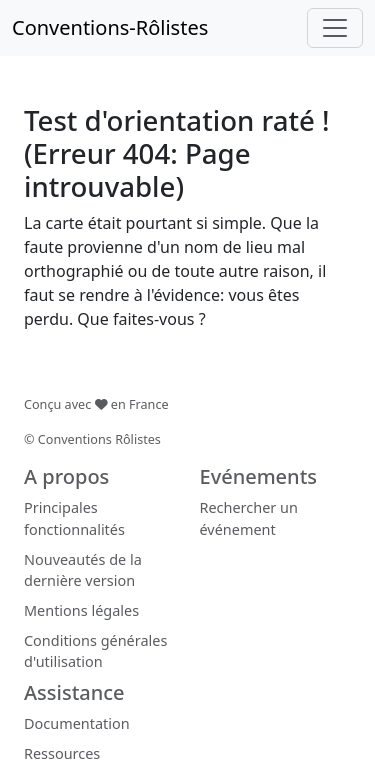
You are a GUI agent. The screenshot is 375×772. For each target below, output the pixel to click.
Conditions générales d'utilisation (95, 651)
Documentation (77, 723)
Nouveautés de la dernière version (83, 570)
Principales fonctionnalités (74, 518)
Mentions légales (81, 610)
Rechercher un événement (249, 518)
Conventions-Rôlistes (110, 27)
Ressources (62, 753)
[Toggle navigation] (335, 28)
